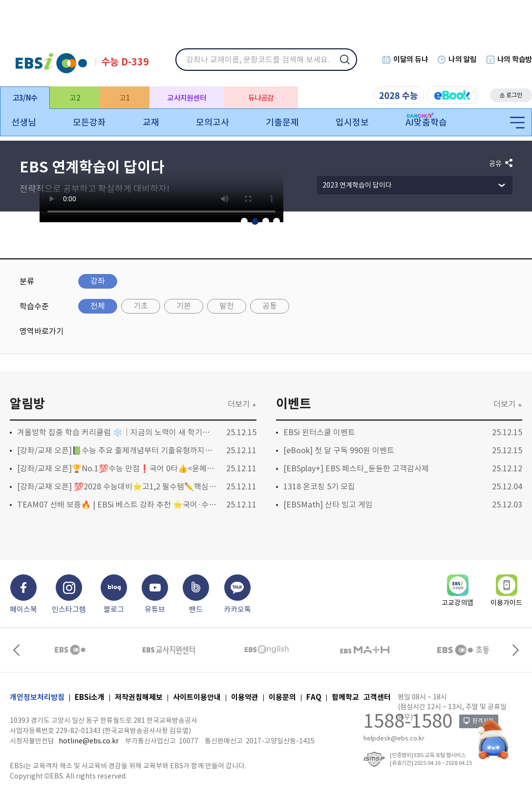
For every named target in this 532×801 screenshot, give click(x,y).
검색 (351, 66)
